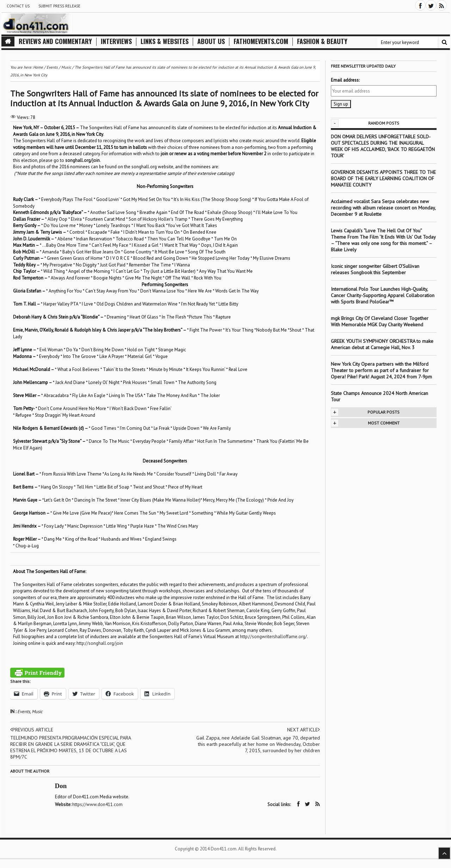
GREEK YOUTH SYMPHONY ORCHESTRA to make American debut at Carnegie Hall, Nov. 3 (382, 344)
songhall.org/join (82, 160)
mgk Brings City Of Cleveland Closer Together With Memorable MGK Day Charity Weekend (380, 321)
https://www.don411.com (97, 804)
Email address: (345, 80)
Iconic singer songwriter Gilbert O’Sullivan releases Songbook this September (375, 269)
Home (38, 67)
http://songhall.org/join (100, 643)
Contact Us (18, 6)
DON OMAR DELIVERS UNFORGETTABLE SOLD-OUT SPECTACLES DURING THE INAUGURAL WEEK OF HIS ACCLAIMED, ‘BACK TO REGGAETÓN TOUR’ (383, 146)
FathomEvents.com (261, 41)
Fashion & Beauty (322, 41)
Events (24, 712)
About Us (211, 41)
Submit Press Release (59, 6)
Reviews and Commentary (55, 41)
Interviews (116, 41)
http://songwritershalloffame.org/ (273, 637)
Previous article (32, 730)
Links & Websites (165, 41)
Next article (304, 730)
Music (37, 712)
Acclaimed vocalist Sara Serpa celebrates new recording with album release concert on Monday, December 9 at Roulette (383, 208)
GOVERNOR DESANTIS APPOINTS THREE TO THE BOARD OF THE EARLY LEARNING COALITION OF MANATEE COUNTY (383, 178)
